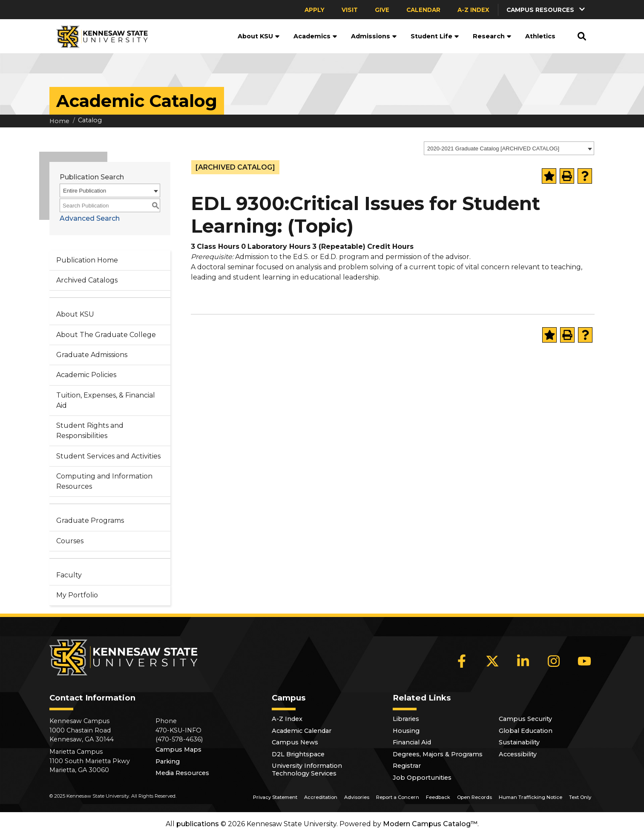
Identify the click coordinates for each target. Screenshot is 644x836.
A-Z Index (473, 10)
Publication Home (87, 260)
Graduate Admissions (92, 355)
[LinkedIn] (523, 661)
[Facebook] (462, 661)
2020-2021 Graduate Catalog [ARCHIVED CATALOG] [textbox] (493, 148)
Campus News (295, 742)
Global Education (526, 731)
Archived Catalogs (87, 280)
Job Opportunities (422, 778)
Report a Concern (398, 797)
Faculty (69, 575)
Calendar (423, 10)
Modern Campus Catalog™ (430, 824)
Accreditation (321, 797)
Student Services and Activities (108, 456)
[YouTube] (584, 661)
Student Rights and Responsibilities (90, 431)
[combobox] (509, 148)
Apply (315, 10)
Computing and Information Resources (104, 481)
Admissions (374, 36)
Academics (315, 36)
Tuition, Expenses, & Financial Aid (106, 400)
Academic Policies (86, 375)
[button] (546, 10)
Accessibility (518, 754)
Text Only (580, 797)
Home (59, 121)
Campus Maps (178, 750)
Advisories (357, 797)
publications (198, 824)
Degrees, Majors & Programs (438, 754)
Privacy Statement (275, 797)
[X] (492, 661)
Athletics (540, 36)
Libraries (406, 719)
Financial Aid (412, 742)
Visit (350, 10)
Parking (168, 761)
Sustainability (519, 742)
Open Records (474, 797)
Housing (406, 731)
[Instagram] (554, 661)
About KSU (259, 36)
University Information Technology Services (307, 770)
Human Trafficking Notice (530, 797)
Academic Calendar (302, 731)
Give (382, 10)
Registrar (407, 766)
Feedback (438, 797)
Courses (70, 541)
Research (492, 36)
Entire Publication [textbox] (85, 191)
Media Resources (182, 773)
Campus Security (525, 719)
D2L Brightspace (298, 754)
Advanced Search (90, 218)
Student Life (435, 36)
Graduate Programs (90, 520)
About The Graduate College (106, 335)
